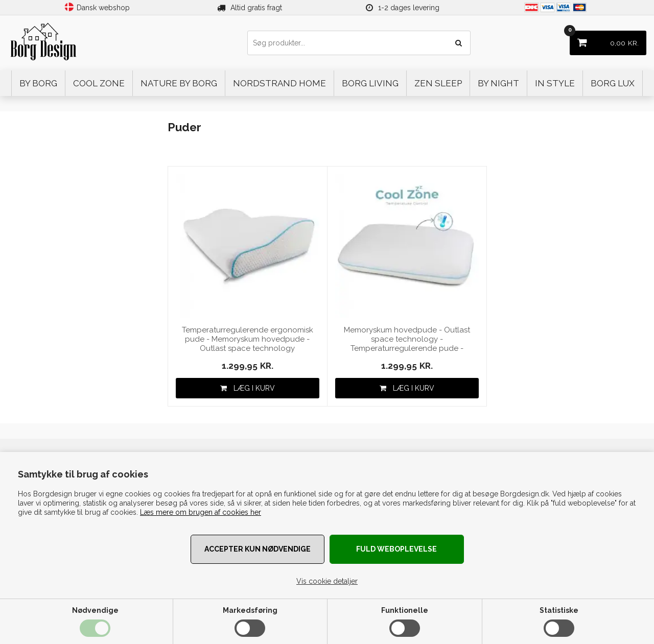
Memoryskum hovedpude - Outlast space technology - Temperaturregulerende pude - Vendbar (407, 339)
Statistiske (559, 610)
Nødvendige (95, 610)
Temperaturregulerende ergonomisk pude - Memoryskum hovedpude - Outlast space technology (248, 339)
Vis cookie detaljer (327, 581)
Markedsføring (250, 610)
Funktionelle (405, 610)
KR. (604, 39)
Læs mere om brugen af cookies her (201, 512)
